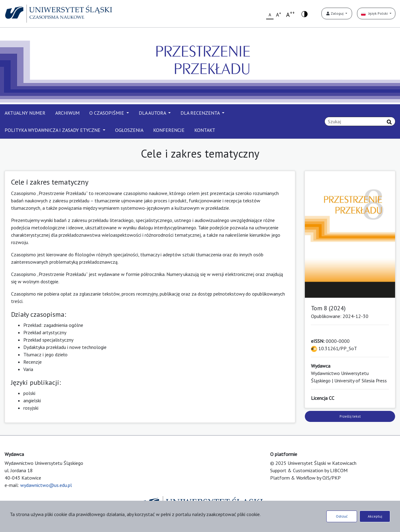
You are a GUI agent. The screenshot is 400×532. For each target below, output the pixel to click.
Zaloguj (335, 13)
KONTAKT (205, 130)
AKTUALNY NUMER (25, 113)
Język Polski (375, 13)
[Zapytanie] (360, 121)
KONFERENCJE (169, 130)
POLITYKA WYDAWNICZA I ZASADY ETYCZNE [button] (53, 130)
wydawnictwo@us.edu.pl (46, 485)
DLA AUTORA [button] (153, 113)
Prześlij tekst (350, 416)
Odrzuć (342, 516)
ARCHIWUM (67, 113)
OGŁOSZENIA (129, 130)
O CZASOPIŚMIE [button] (107, 113)
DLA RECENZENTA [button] (201, 113)
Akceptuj (375, 516)
